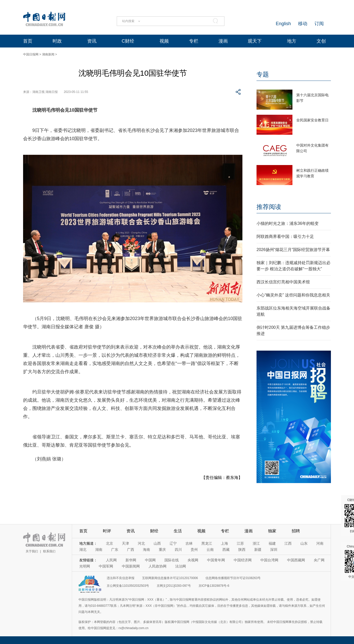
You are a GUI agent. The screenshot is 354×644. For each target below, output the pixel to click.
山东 (304, 543)
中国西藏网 (296, 560)
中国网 (150, 560)
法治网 (181, 566)
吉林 (189, 543)
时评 (107, 531)
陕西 (242, 550)
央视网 (193, 560)
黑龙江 (207, 543)
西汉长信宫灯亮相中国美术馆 (283, 282)
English (283, 24)
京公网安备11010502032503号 (128, 586)
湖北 (83, 550)
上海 (224, 543)
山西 (157, 543)
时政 (57, 41)
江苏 (240, 543)
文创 (321, 41)
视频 (164, 41)
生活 (178, 531)
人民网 (111, 560)
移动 (303, 24)
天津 (125, 543)
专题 (263, 74)
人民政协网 (158, 566)
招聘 (296, 531)
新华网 (131, 560)
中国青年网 (216, 560)
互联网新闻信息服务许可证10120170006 (170, 578)
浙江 (256, 543)
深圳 (274, 550)
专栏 (194, 41)
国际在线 (172, 560)
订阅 (319, 24)
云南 (210, 550)
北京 (110, 543)
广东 (115, 550)
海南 (146, 550)
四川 (178, 550)
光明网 (85, 566)
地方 (292, 41)
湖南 (99, 550)
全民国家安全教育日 (312, 120)
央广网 (319, 560)
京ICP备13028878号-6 (214, 586)
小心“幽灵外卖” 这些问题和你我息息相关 (293, 295)
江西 (288, 543)
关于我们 (32, 551)
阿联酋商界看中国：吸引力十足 (285, 237)
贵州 (194, 550)
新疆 (258, 550)
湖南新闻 (48, 54)
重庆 (162, 550)
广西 (131, 550)
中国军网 (106, 566)
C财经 (128, 41)
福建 (272, 543)
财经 (154, 531)
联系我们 (49, 551)
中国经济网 (243, 560)
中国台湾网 (269, 560)
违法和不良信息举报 (121, 578)
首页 (28, 41)
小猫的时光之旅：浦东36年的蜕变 (288, 223)
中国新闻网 (131, 566)
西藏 (226, 550)
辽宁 (173, 543)
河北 (141, 543)
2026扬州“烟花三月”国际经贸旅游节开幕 (293, 250)
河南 (320, 543)
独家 (272, 531)
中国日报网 (31, 54)
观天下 (255, 41)
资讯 (92, 41)
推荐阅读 (269, 207)
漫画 (223, 41)
